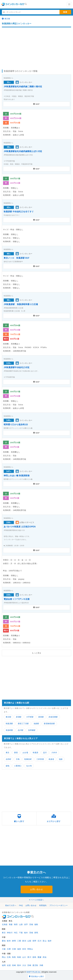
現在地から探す (37, 976)
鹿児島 (35, 965)
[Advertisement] (36, 47)
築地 (8, 766)
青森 (11, 924)
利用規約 (43, 905)
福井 (50, 941)
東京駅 (9, 717)
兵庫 (9, 949)
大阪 (4, 949)
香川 (29, 957)
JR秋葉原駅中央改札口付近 (17, 367)
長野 (34, 941)
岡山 (4, 957)
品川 (45, 753)
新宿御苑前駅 (49, 724)
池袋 (61, 759)
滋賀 (19, 949)
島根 (19, 957)
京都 (14, 949)
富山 (45, 941)
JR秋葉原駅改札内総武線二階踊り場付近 (23, 87)
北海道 (5, 924)
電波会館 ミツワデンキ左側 (17, 599)
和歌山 (30, 949)
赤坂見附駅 (53, 717)
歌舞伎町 (28, 759)
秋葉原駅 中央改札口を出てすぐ (19, 212)
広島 (9, 957)
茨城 (31, 933)
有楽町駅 (9, 730)
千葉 (21, 933)
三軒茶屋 (40, 759)
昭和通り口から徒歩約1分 (16, 424)
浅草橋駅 (32, 730)
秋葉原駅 (9, 724)
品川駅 (21, 730)
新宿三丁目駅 (23, 724)
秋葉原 (36, 753)
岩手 (26, 924)
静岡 (14, 941)
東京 (8, 753)
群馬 (36, 933)
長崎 (14, 965)
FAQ (21, 905)
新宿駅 (41, 717)
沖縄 (41, 965)
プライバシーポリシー (59, 905)
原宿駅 (19, 717)
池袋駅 (36, 724)
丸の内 (29, 766)
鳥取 (14, 957)
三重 (19, 941)
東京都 (6, 19)
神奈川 (10, 933)
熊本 (19, 965)
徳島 (34, 957)
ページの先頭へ (37, 900)
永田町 (9, 759)
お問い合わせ (36, 889)
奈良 (24, 949)
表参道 (51, 759)
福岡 (4, 965)
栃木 (26, 933)
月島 (18, 759)
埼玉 (16, 933)
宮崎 (29, 965)
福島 (36, 924)
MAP (36, 104)
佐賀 (9, 965)
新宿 (16, 753)
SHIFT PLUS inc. (34, 972)
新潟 (24, 941)
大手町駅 (30, 717)
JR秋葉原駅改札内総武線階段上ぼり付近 (23, 151)
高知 (45, 957)
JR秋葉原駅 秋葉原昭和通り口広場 (21, 304)
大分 (24, 965)
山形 (21, 924)
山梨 (29, 941)
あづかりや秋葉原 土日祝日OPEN (20, 527)
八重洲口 (18, 766)
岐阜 (9, 941)
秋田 (16, 924)
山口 (24, 957)
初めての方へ (11, 905)
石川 (39, 941)
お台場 (25, 753)
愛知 (4, 941)
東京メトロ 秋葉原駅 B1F (17, 258)
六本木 (54, 753)
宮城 (31, 924)
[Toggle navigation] (69, 4)
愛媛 (39, 957)
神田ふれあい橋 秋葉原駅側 (17, 476)
